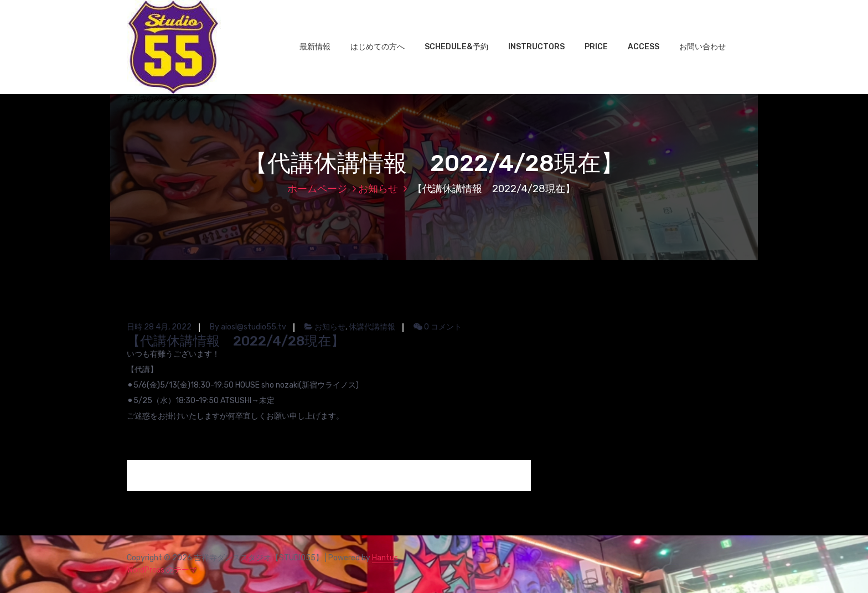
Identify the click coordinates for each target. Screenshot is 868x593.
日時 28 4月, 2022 (159, 327)
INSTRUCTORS (536, 47)
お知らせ (378, 189)
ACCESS (644, 47)
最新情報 (315, 47)
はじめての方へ (378, 47)
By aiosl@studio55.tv (248, 327)
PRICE (596, 47)
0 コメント (438, 327)
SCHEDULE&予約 (456, 47)
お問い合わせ (702, 47)
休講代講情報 (372, 327)
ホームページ (317, 189)
